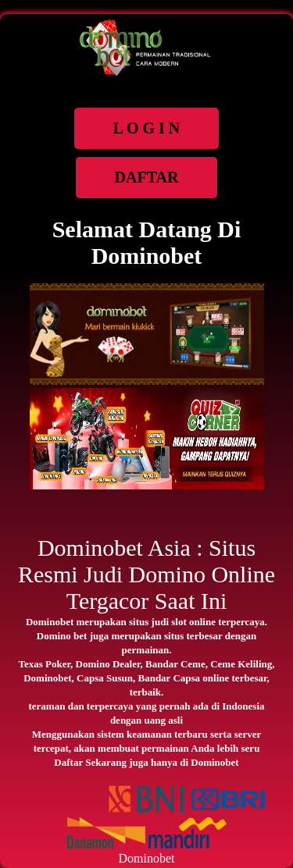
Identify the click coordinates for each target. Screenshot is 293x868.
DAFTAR (147, 177)
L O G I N (147, 128)
